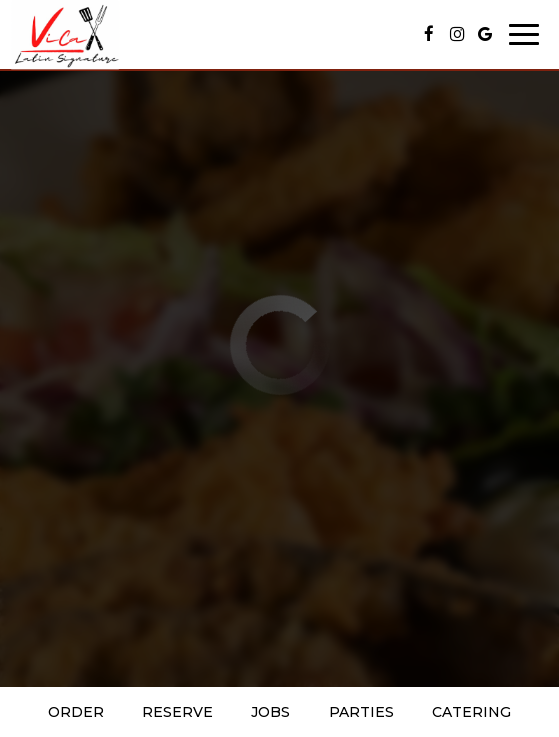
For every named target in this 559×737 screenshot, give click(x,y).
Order (76, 712)
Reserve (177, 712)
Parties (361, 712)
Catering (471, 712)
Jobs (270, 712)
